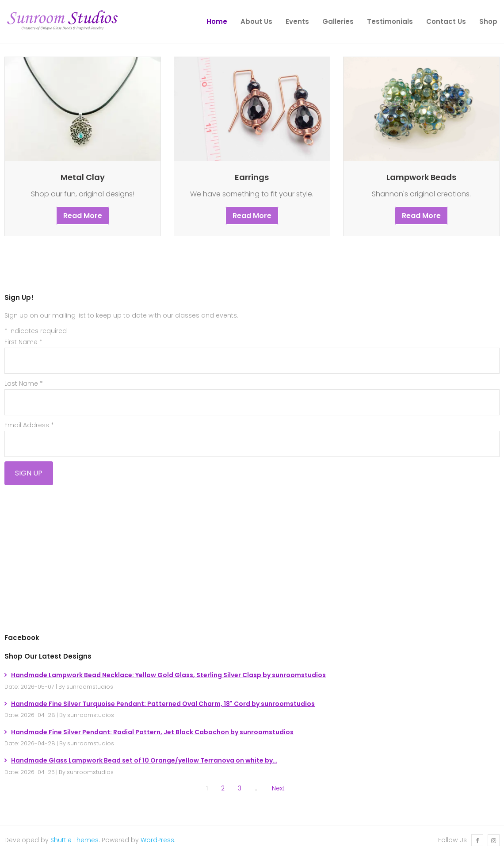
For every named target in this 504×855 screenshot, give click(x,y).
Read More (83, 216)
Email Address (29, 425)
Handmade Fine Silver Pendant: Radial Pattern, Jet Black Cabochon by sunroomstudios (152, 732)
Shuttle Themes (74, 840)
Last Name (24, 383)
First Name (23, 342)
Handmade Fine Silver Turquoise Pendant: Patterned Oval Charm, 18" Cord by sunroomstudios (163, 704)
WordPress (157, 840)
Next (278, 788)
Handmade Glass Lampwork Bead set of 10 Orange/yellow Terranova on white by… (144, 760)
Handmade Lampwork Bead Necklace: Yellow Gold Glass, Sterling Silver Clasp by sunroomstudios (168, 675)
